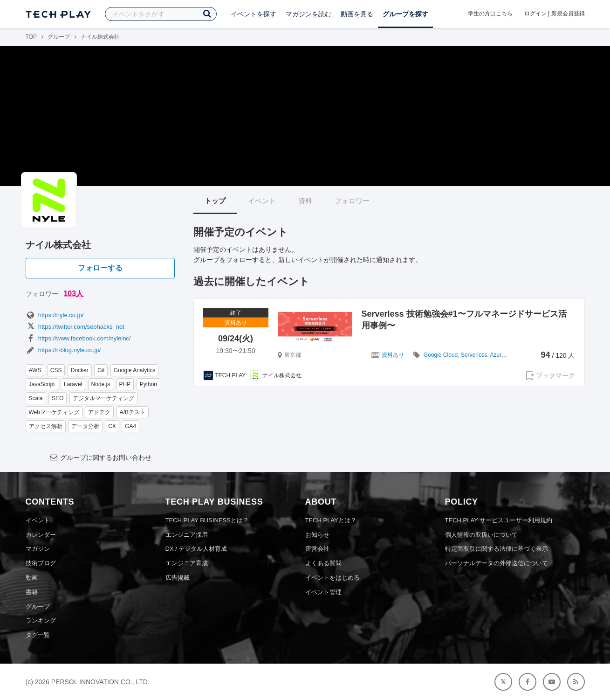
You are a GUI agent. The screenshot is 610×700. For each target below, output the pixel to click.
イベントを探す (254, 14)
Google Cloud (441, 355)
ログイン (535, 14)
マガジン (38, 549)
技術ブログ (41, 563)
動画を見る (357, 14)
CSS (56, 370)
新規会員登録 (568, 14)
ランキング (41, 620)
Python (148, 384)
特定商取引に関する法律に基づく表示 (497, 549)
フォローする (100, 268)
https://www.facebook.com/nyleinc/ (78, 338)
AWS (35, 370)
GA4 (130, 426)
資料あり (393, 355)
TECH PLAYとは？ (331, 520)
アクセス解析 (46, 426)
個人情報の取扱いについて (481, 535)
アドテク (99, 412)
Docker (80, 370)
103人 (73, 294)
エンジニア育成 (187, 563)
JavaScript (42, 384)
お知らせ (317, 535)
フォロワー (352, 201)
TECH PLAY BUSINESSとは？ (207, 520)
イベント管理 (323, 592)
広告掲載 (178, 578)
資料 (305, 201)
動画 (32, 578)
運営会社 (317, 549)
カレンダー (41, 535)
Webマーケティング (54, 412)
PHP (125, 384)
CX (112, 426)
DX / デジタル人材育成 (196, 549)
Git (101, 370)
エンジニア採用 (187, 535)
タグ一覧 (38, 635)
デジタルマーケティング (103, 398)
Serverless (474, 355)
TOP (31, 37)
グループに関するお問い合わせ (100, 457)
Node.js (101, 384)
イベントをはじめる (332, 578)
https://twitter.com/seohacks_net (75, 327)
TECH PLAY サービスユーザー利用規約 (499, 520)
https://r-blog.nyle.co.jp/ (63, 350)
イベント (262, 201)
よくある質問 (323, 563)
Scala (36, 398)
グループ (59, 37)
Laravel (73, 384)
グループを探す (405, 14)
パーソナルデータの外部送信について (497, 563)
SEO (58, 398)
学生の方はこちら (490, 14)
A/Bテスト (133, 412)
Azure (497, 355)
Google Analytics (134, 370)
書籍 (32, 592)
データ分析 (85, 426)
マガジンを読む (308, 14)
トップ (215, 201)
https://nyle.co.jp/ (55, 315)
